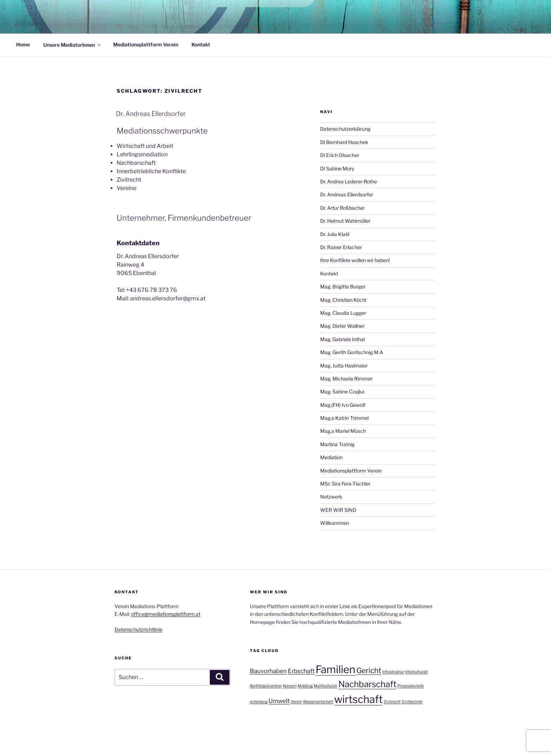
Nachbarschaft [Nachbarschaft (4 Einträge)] (367, 684)
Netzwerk (331, 497)
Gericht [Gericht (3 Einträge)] (369, 670)
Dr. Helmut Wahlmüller (345, 221)
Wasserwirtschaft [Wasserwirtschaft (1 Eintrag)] (318, 702)
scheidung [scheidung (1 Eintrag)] (259, 702)
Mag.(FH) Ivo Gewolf (343, 405)
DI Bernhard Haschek (344, 142)
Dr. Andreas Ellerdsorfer (151, 114)
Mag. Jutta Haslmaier (344, 366)
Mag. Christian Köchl (343, 300)
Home (23, 44)
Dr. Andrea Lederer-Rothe (349, 181)
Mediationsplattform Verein (146, 44)
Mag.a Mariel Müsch (343, 431)
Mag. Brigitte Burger (343, 286)
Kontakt (201, 44)
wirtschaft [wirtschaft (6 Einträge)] (358, 699)
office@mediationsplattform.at (166, 614)
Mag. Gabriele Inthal (342, 339)
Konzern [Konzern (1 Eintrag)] (290, 686)
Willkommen (335, 523)
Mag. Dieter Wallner (342, 326)
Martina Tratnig (337, 444)
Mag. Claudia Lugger (343, 313)
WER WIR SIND (338, 510)
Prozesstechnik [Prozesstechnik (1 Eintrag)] (411, 686)
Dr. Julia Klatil (335, 234)
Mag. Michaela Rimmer (346, 379)
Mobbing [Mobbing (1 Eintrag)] (305, 686)
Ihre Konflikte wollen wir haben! (355, 260)
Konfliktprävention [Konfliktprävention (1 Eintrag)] (266, 686)
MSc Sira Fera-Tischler (345, 484)
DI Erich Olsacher (340, 155)
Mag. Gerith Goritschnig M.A (352, 352)
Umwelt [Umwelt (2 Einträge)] (279, 701)
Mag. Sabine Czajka (342, 392)
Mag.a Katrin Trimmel (344, 418)
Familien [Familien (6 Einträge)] (335, 669)
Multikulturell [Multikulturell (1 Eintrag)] (326, 686)
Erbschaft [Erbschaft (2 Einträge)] (301, 671)
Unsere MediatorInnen (72, 44)
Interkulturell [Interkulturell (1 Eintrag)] (416, 672)
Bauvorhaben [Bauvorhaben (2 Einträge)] (268, 671)
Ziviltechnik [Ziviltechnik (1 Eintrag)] (412, 702)
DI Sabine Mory (337, 168)
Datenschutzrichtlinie (138, 629)
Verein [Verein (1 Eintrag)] (296, 702)
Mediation (331, 457)
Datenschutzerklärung (345, 129)
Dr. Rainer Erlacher (341, 247)
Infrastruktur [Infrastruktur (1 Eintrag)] (393, 672)
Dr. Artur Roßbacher (342, 208)
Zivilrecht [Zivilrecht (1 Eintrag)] (392, 702)
